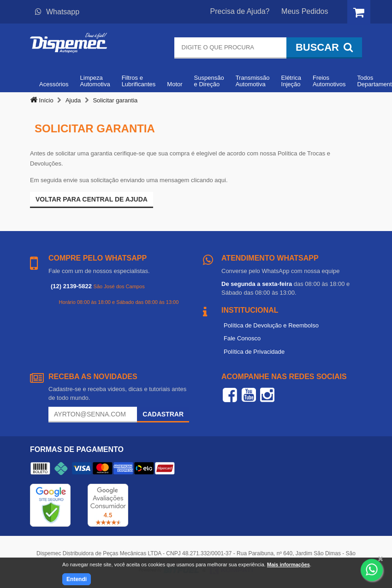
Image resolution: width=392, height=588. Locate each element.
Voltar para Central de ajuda (92, 199)
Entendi (77, 579)
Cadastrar (163, 414)
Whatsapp (57, 12)
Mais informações (288, 564)
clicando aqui (208, 180)
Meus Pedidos (305, 11)
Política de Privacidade (254, 352)
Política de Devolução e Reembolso (271, 325)
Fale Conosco (242, 338)
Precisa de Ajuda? (240, 11)
